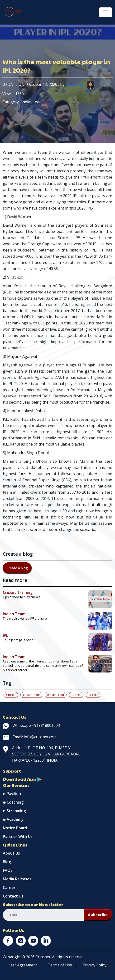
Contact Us (13, 896)
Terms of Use (60, 965)
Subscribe (98, 915)
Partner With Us (18, 836)
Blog (7, 862)
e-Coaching (13, 802)
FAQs (8, 870)
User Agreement (22, 965)
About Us (11, 853)
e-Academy (13, 819)
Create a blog (17, 568)
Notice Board (15, 828)
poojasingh (80, 84)
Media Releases (17, 879)
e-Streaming (14, 811)
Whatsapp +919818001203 (31, 725)
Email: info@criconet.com (30, 737)
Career (9, 888)
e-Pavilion (12, 794)
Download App (22, 779)
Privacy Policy (95, 965)
